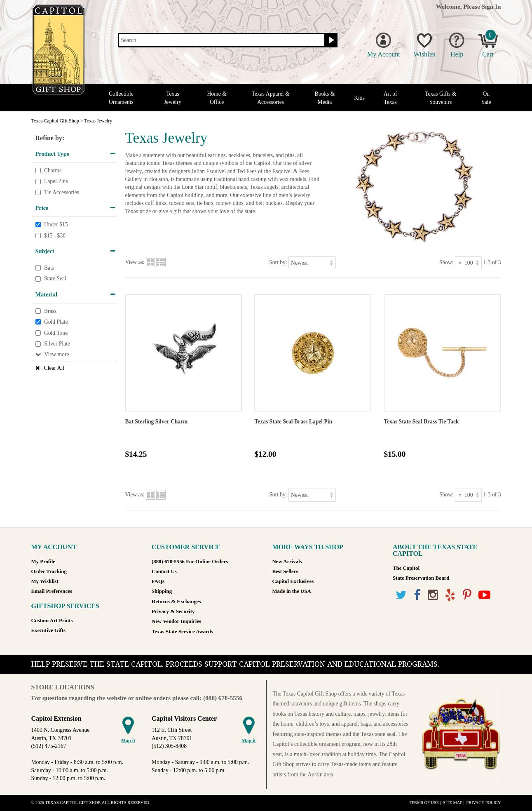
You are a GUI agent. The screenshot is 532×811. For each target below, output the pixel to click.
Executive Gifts (49, 630)
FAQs (158, 581)
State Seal (55, 279)
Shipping (162, 591)
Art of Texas (390, 98)
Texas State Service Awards (182, 632)
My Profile (43, 562)
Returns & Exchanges (176, 602)
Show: (446, 262)
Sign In (491, 6)
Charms (53, 170)
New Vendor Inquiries (176, 621)
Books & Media (325, 98)
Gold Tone (56, 333)
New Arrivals (287, 562)
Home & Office (217, 98)
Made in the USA (292, 591)
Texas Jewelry (173, 98)
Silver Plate (57, 344)
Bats (49, 268)
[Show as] (468, 263)
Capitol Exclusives (293, 581)
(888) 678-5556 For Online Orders (190, 562)
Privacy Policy (483, 803)
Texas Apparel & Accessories (271, 98)
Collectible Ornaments (121, 98)
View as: (135, 262)
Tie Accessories (62, 192)
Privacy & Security (173, 611)
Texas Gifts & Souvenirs (441, 98)
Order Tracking (49, 571)
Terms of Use (424, 803)
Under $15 (56, 224)
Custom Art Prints (52, 621)
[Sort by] (312, 263)
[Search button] (330, 40)
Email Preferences (52, 591)
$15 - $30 (55, 236)
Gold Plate (56, 322)
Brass (50, 311)
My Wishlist (45, 581)
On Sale (486, 98)
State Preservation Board (421, 578)
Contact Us (164, 571)
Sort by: (278, 262)
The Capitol (406, 568)
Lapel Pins (56, 181)
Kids (359, 98)
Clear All (54, 368)
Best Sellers (285, 571)
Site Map (453, 803)
